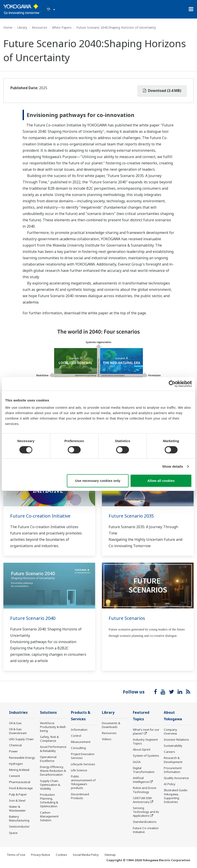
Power (13, 751)
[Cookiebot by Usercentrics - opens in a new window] (172, 384)
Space (13, 833)
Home (8, 27)
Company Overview (170, 731)
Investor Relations (176, 740)
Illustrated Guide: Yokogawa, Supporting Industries (176, 796)
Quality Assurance (176, 778)
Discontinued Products (80, 796)
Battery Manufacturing (19, 818)
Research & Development (173, 760)
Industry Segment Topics (145, 741)
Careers (169, 752)
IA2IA (137, 762)
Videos (107, 739)
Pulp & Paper (18, 794)
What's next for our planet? (146, 731)
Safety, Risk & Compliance (49, 739)
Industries (18, 713)
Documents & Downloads (111, 725)
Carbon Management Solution (49, 816)
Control (76, 736)
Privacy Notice (41, 855)
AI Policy (170, 784)
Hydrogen (16, 764)
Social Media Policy (86, 855)
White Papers (62, 27)
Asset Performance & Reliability (53, 749)
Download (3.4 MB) (162, 91)
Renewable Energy (22, 758)
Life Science (79, 770)
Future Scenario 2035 (131, 516)
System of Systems (146, 756)
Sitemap (110, 855)
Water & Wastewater (17, 808)
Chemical (15, 745)
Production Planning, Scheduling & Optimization (49, 800)
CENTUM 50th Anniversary (142, 800)
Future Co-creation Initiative (40, 516)
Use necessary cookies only (98, 481)
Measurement (81, 742)
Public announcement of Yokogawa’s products (83, 782)
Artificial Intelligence (141, 780)
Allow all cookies (161, 481)
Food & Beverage (21, 788)
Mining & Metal (19, 770)
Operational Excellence (48, 759)
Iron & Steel (17, 800)
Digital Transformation (144, 770)
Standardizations (145, 822)
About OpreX (142, 749)
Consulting (78, 748)
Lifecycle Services (83, 764)
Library (22, 27)
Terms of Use (16, 855)
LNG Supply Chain (21, 739)
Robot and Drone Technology (145, 790)
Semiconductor (19, 826)
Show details (173, 466)
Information (79, 730)
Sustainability (173, 746)
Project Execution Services (83, 756)
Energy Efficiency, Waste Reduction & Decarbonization (53, 771)
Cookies (61, 855)
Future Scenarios (127, 618)
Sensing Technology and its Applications (146, 812)
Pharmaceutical (20, 782)
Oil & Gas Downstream (18, 731)
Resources (40, 27)
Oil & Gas (15, 723)
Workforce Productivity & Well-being (53, 727)
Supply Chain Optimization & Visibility (50, 785)
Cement (14, 776)
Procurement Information (173, 770)
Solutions (48, 713)
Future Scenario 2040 (33, 618)
